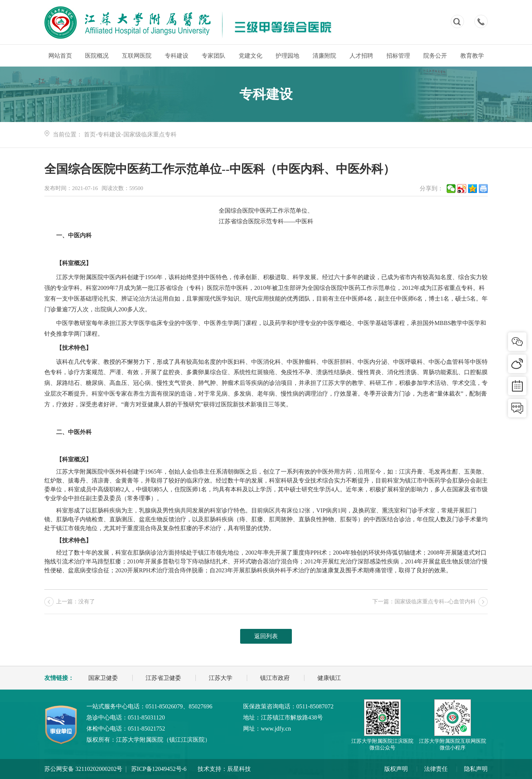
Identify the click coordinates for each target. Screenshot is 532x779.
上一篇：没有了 (76, 602)
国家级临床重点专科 (150, 134)
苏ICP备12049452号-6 (159, 769)
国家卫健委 (103, 678)
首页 (90, 134)
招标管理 (398, 56)
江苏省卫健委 (163, 678)
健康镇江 (329, 678)
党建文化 (250, 56)
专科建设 (177, 56)
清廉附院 (324, 56)
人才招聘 (361, 56)
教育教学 (472, 56)
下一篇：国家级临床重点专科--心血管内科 (424, 602)
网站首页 (60, 56)
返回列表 (266, 636)
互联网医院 (137, 56)
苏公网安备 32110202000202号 (83, 769)
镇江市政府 (275, 678)
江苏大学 (221, 678)
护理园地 (287, 56)
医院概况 (97, 56)
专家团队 (214, 56)
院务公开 (435, 56)
